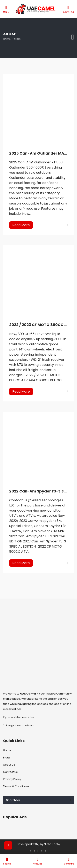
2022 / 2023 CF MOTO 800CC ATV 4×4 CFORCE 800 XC (38, 325)
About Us (9, 765)
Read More (21, 225)
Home (7, 39)
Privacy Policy (12, 779)
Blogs (7, 758)
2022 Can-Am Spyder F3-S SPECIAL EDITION (38, 491)
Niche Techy (52, 844)
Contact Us (10, 772)
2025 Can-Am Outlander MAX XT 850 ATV (38, 153)
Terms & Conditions (16, 786)
